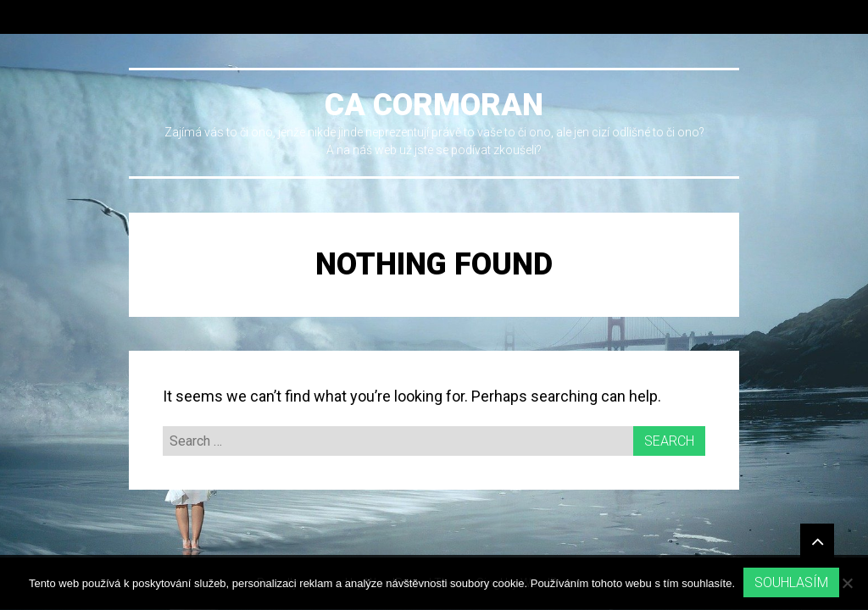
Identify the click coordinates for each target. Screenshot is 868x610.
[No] (847, 583)
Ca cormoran (434, 105)
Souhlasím (791, 582)
